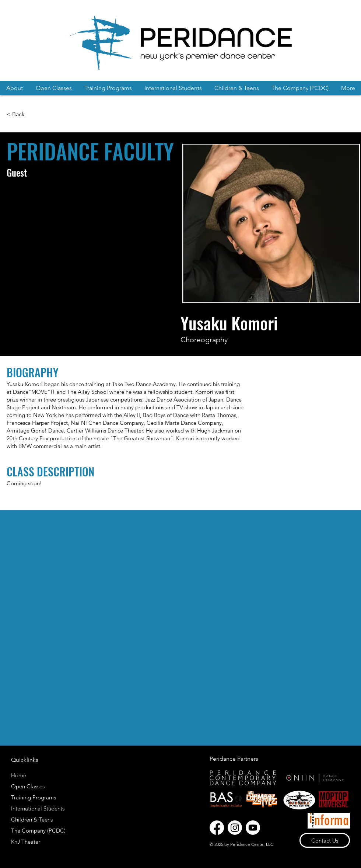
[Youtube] (253, 828)
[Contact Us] (325, 840)
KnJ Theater (26, 842)
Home (19, 775)
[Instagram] (235, 828)
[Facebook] (217, 828)
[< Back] (17, 114)
